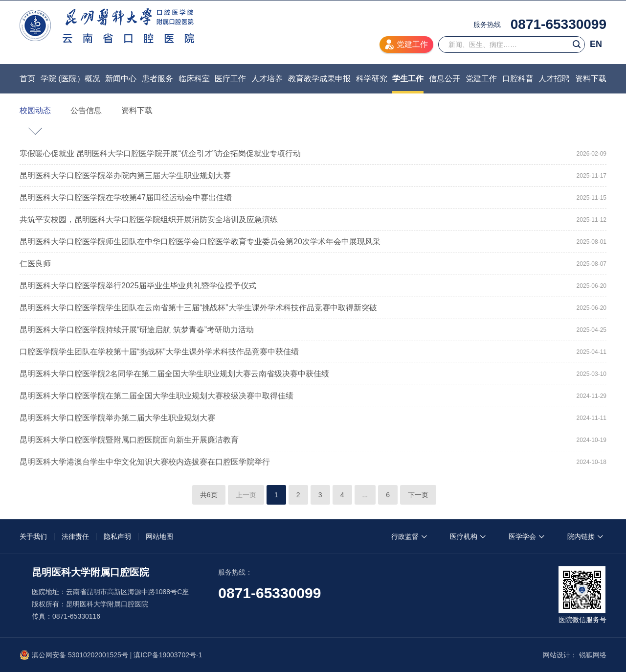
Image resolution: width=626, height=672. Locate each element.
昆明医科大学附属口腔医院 (107, 25)
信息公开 (445, 79)
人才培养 (267, 79)
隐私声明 (117, 536)
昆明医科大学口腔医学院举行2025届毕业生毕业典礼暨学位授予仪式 (138, 286)
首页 (27, 79)
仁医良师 (35, 264)
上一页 (246, 495)
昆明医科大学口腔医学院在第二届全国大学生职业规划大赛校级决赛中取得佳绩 (156, 396)
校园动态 (35, 110)
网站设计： (560, 655)
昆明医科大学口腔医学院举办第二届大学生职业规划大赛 (117, 418)
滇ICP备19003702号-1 (168, 655)
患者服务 (157, 79)
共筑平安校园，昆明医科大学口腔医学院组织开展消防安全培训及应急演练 (149, 220)
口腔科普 (518, 79)
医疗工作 (230, 79)
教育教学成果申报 (319, 79)
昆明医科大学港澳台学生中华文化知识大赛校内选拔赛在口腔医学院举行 (145, 462)
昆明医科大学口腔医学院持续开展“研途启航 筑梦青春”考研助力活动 (137, 330)
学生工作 (408, 79)
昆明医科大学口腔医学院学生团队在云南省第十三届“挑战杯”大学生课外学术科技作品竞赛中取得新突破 (198, 308)
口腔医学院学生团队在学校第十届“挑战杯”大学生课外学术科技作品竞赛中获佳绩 (159, 352)
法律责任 (75, 536)
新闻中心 (121, 79)
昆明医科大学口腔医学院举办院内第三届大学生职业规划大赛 (125, 175)
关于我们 (33, 536)
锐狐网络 (593, 655)
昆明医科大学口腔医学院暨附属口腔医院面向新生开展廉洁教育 (129, 440)
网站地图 (159, 536)
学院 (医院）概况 (70, 79)
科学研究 (372, 79)
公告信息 (86, 110)
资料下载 (591, 79)
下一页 (418, 495)
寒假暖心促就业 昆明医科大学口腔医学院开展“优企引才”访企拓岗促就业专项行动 (160, 153)
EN (596, 44)
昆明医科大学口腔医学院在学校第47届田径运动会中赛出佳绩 (126, 197)
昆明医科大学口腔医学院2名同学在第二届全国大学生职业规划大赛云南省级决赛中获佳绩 (174, 374)
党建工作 (481, 79)
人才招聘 (554, 79)
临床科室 (194, 79)
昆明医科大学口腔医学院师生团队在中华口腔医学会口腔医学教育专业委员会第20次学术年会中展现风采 (200, 242)
